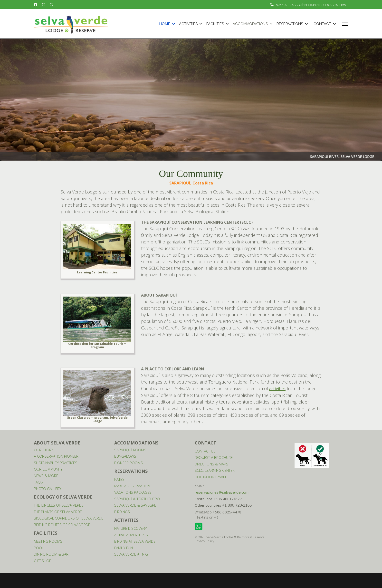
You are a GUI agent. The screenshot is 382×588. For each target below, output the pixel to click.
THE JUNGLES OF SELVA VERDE (59, 505)
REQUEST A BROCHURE (214, 457)
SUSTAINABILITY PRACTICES (56, 463)
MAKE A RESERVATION (132, 486)
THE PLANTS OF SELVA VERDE (58, 512)
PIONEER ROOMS (129, 463)
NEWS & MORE (46, 476)
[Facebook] (36, 5)
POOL (39, 548)
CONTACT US (205, 451)
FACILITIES (215, 24)
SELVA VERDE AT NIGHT (133, 554)
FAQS (38, 482)
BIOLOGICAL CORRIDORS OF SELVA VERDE (69, 518)
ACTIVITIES (188, 24)
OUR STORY (43, 450)
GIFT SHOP (43, 561)
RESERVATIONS (290, 24)
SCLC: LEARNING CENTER (215, 470)
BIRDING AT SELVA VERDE (135, 541)
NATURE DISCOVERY (130, 528)
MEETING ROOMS (48, 541)
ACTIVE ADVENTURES (131, 535)
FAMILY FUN (124, 548)
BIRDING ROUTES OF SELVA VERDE (62, 525)
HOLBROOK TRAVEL (211, 477)
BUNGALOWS (125, 456)
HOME (165, 24)
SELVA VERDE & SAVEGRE (135, 505)
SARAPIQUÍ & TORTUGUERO (137, 499)
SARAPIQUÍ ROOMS (130, 450)
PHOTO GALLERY (48, 489)
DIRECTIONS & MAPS (211, 464)
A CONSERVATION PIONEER (56, 456)
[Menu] (345, 24)
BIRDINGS (122, 512)
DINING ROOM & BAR (51, 554)
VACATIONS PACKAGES (133, 492)
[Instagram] (44, 5)
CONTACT (322, 24)
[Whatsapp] (51, 5)
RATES (119, 479)
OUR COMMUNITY (48, 469)
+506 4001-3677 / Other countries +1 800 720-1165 (310, 5)
